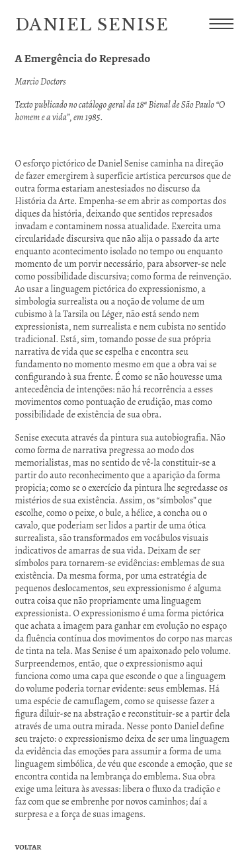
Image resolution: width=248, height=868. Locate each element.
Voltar (28, 847)
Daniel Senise (92, 25)
